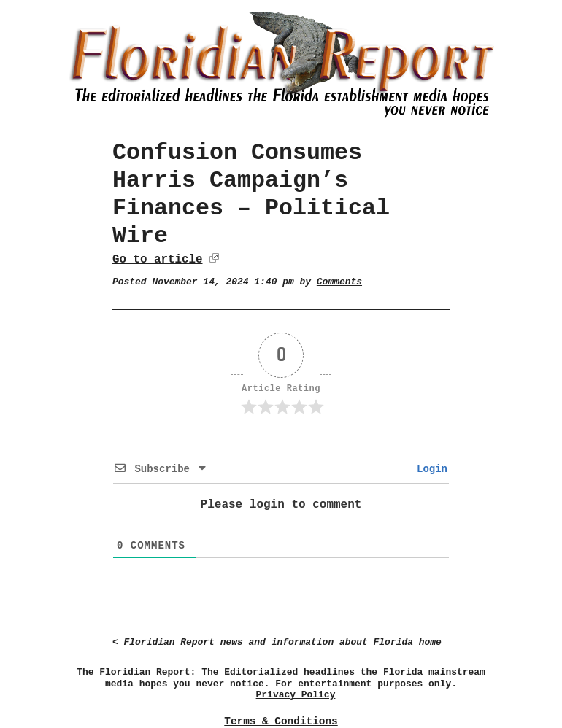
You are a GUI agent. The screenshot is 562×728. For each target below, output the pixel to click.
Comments (339, 282)
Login (429, 469)
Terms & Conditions (281, 721)
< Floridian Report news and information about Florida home (277, 642)
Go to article (157, 260)
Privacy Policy (296, 695)
